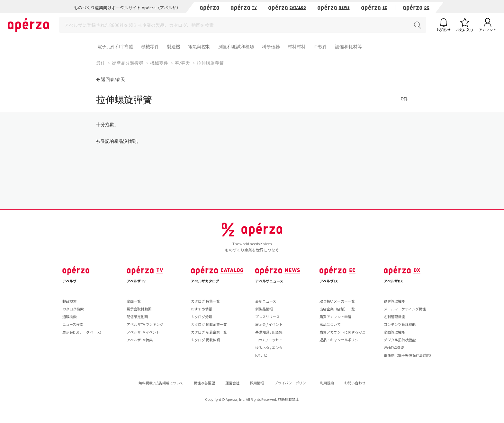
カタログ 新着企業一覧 (209, 332)
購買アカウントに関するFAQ (342, 332)
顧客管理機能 (394, 301)
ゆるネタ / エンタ (269, 347)
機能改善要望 (204, 383)
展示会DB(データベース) (82, 332)
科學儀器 (271, 46)
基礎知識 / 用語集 (269, 332)
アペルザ (69, 281)
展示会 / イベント (269, 324)
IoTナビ (261, 355)
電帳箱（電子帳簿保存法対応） (409, 355)
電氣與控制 (199, 46)
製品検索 (69, 301)
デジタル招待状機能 (400, 340)
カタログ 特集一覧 (205, 301)
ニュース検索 (73, 324)
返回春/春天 (113, 79)
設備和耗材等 (348, 46)
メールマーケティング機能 (405, 309)
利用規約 (327, 383)
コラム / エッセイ (269, 340)
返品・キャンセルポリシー (341, 340)
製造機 (174, 46)
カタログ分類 (202, 317)
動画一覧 (134, 301)
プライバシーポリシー (292, 383)
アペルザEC (329, 281)
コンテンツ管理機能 (400, 324)
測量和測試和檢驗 (236, 46)
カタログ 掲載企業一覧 (209, 324)
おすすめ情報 (202, 309)
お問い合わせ (355, 383)
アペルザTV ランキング (145, 324)
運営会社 (232, 383)
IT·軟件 (320, 46)
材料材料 (297, 46)
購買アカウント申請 (335, 317)
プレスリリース (267, 317)
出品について (330, 324)
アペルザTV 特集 (140, 340)
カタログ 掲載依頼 (205, 340)
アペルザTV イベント (143, 332)
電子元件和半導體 (115, 46)
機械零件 (150, 46)
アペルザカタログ (205, 281)
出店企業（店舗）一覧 (337, 309)
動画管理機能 (394, 332)
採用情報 (257, 383)
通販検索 (69, 317)
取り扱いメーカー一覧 (337, 301)
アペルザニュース (269, 281)
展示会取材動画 (139, 309)
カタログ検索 (73, 309)
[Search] (243, 25)
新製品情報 (264, 309)
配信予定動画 (137, 317)
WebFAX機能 (394, 347)
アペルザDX (393, 281)
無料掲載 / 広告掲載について (161, 383)
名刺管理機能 (394, 317)
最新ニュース (266, 301)
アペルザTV (136, 281)
